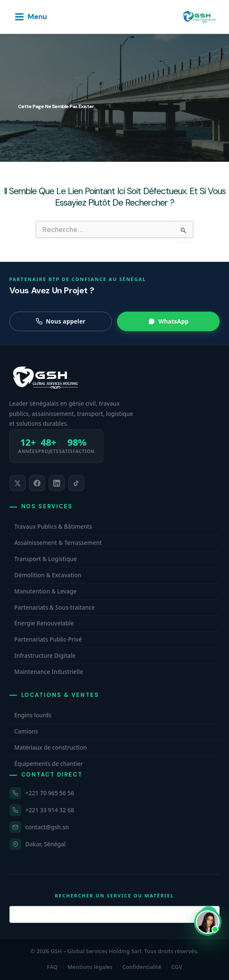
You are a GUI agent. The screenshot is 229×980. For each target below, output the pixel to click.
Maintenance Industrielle (49, 672)
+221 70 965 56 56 (50, 793)
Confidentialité (142, 967)
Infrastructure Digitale (45, 656)
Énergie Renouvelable (44, 623)
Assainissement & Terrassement (58, 543)
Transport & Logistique (46, 559)
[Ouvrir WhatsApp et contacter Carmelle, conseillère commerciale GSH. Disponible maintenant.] (208, 922)
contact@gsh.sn (47, 827)
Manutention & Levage (46, 591)
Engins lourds (33, 715)
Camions (26, 731)
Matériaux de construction (51, 748)
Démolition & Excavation (48, 575)
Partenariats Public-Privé (48, 639)
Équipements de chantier (49, 764)
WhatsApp (168, 321)
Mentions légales (90, 967)
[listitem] (17, 483)
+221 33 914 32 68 (50, 810)
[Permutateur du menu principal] (30, 17)
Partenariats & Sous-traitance (55, 607)
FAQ (52, 967)
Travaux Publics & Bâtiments (53, 527)
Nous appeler (61, 321)
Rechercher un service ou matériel (114, 895)
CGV (176, 967)
